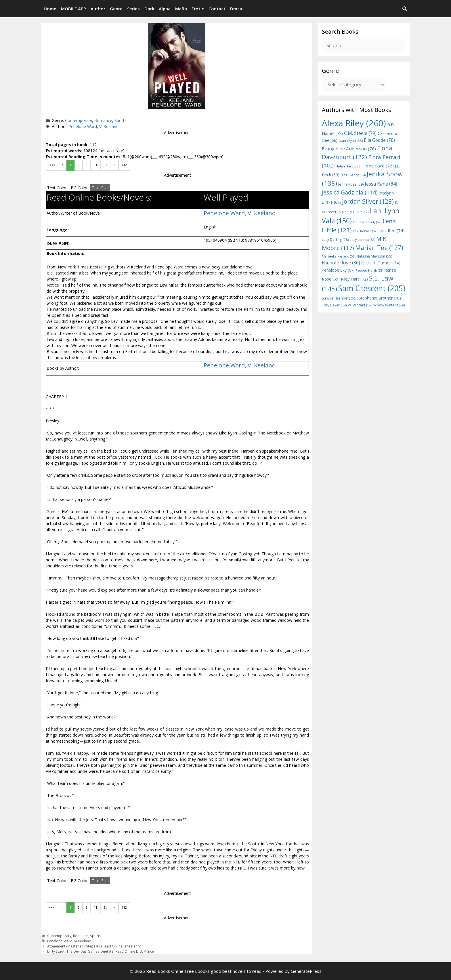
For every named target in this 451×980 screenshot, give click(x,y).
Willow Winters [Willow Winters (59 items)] (389, 305)
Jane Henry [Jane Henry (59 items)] (353, 175)
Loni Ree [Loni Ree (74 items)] (392, 230)
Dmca (236, 9)
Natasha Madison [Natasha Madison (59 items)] (374, 256)
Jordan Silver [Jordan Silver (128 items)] (368, 201)
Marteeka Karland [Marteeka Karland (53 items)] (339, 256)
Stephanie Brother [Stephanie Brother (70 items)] (380, 298)
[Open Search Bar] (405, 9)
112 (124, 165)
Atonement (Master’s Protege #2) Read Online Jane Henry (94, 946)
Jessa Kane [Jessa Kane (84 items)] (381, 184)
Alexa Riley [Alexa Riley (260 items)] (354, 123)
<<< (52, 165)
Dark (149, 9)
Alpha (165, 9)
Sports (121, 120)
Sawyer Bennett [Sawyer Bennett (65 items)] (340, 298)
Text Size (100, 188)
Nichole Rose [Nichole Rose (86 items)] (341, 263)
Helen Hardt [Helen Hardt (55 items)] (348, 166)
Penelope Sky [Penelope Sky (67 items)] (338, 270)
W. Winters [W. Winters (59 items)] (360, 305)
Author (98, 9)
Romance (103, 120)
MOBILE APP (73, 9)
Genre (116, 9)
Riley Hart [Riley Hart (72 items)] (354, 279)
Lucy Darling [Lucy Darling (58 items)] (335, 240)
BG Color (79, 188)
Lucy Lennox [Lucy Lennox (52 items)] (362, 240)
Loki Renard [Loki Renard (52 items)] (365, 231)
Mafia (181, 9)
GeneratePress (306, 971)
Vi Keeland (109, 126)
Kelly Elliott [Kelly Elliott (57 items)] (357, 212)
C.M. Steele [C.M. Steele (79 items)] (360, 133)
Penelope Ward (83, 126)
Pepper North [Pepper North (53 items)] (369, 270)
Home (50, 9)
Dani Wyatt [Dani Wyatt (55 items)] (351, 141)
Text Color (57, 188)
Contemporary (79, 120)
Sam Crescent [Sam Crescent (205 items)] (372, 288)
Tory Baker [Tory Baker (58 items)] (334, 305)
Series (133, 9)
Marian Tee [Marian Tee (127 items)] (379, 248)
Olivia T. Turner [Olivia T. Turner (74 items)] (381, 263)
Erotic (198, 9)
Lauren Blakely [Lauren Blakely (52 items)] (367, 222)
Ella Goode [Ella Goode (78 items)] (379, 140)
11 (95, 165)
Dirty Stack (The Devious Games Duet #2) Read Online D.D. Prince (101, 951)
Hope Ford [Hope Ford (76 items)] (378, 166)
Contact (217, 9)
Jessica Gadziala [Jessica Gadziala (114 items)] (350, 192)
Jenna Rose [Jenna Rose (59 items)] (351, 184)
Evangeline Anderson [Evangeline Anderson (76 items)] (349, 148)
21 (105, 165)
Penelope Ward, (226, 213)
